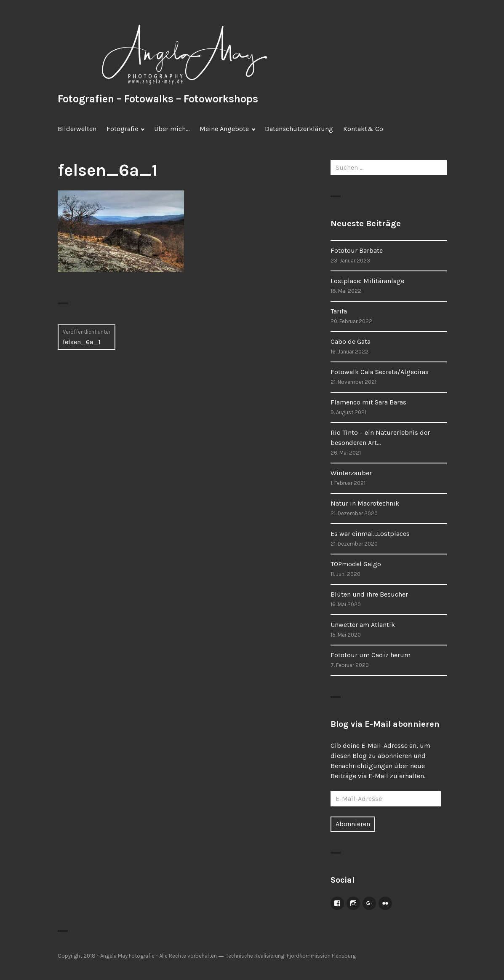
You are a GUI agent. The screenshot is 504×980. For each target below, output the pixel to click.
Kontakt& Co (363, 129)
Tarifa (339, 311)
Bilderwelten (77, 129)
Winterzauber (351, 473)
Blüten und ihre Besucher (369, 594)
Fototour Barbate (357, 250)
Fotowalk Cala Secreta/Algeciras (380, 372)
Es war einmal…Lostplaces (370, 534)
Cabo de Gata (351, 341)
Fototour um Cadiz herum (371, 655)
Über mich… (172, 129)
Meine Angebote (224, 129)
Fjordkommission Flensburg (321, 956)
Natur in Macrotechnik (365, 503)
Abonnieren (353, 824)
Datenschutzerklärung (299, 129)
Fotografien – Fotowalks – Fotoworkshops (158, 99)
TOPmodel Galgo (356, 564)
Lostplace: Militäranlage (367, 281)
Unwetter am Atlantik (363, 625)
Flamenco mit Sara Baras (368, 402)
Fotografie (122, 129)
